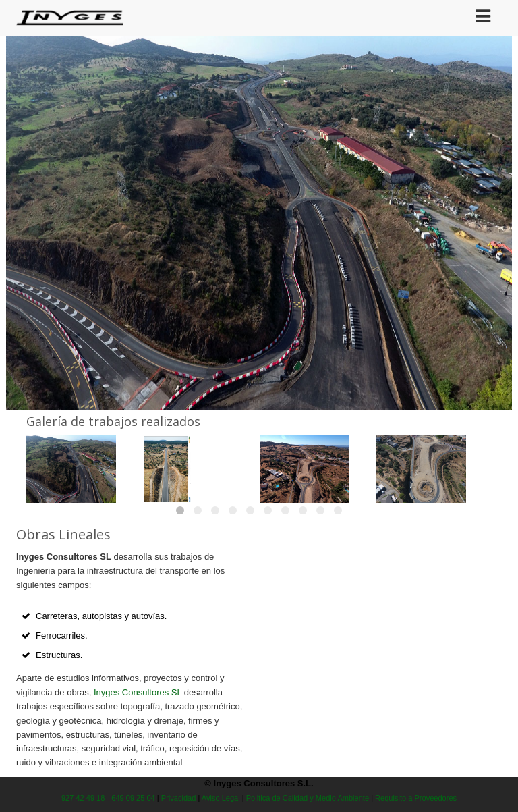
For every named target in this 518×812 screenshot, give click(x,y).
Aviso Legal (221, 798)
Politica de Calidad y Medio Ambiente (308, 798)
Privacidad (179, 798)
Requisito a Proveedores (416, 798)
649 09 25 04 (133, 798)
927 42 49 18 (83, 798)
